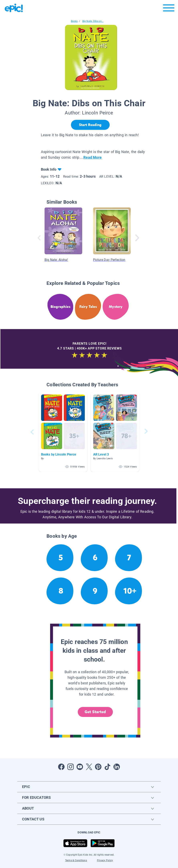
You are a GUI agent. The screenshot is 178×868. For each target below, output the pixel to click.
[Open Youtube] (80, 767)
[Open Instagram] (71, 767)
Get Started (95, 712)
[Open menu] (169, 9)
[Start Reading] (90, 125)
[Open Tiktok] (107, 767)
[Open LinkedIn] (117, 767)
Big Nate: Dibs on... (93, 21)
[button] (63, 432)
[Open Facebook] (61, 767)
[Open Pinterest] (98, 767)
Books (74, 21)
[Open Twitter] (89, 767)
